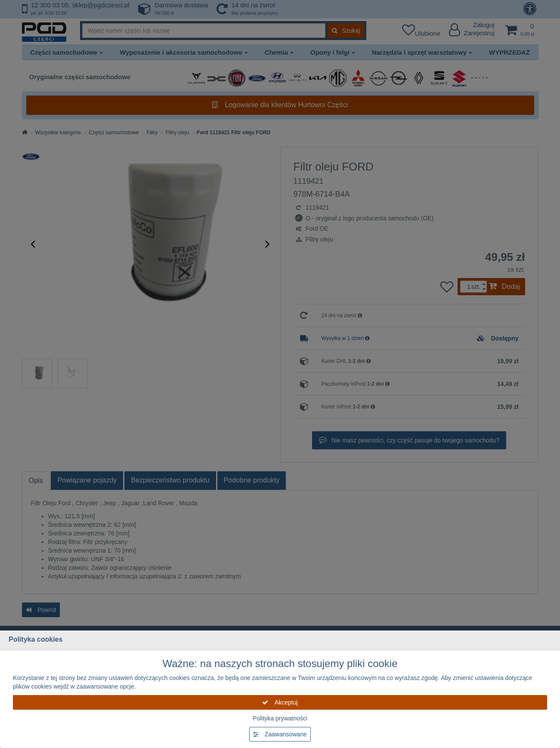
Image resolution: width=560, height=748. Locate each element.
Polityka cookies (36, 639)
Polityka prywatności (280, 718)
